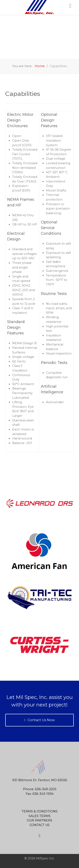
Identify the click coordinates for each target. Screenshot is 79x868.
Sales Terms (40, 816)
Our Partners (39, 820)
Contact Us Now (39, 720)
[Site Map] (39, 836)
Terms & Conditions (40, 811)
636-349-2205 (46, 789)
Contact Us (39, 825)
